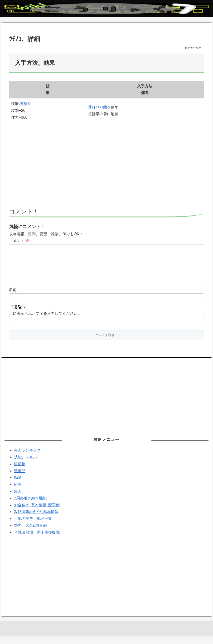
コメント (19, 241)
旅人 (18, 499)
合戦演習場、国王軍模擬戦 (37, 540)
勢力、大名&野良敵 (31, 533)
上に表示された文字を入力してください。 (45, 321)
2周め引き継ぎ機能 (30, 506)
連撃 (24, 104)
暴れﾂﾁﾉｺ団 (97, 107)
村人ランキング (27, 458)
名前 (13, 297)
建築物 (20, 472)
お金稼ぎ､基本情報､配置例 (37, 513)
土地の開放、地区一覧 (33, 526)
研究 (18, 492)
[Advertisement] (107, 168)
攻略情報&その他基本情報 (36, 519)
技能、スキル (25, 465)
